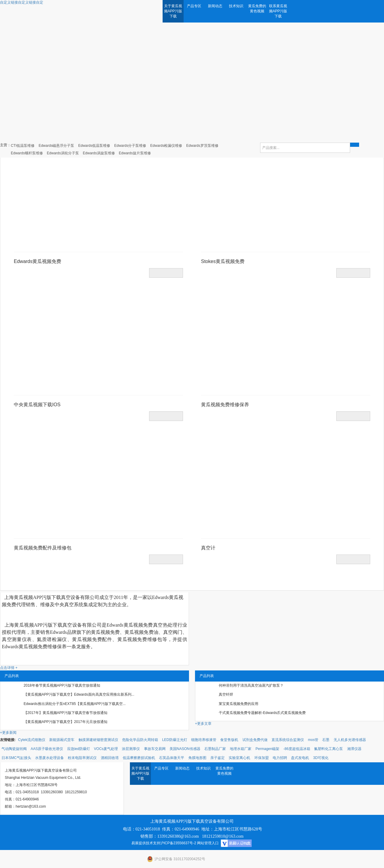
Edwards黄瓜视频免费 (37, 261)
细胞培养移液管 (204, 740)
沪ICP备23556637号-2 (178, 843)
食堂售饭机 (229, 740)
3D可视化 (321, 758)
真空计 (208, 548)
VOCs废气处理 (106, 749)
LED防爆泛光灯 (174, 740)
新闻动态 (215, 6)
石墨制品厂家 (215, 749)
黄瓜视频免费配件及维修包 (43, 548)
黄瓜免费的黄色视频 (257, 9)
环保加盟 (262, 758)
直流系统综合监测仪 (288, 740)
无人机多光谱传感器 (350, 740)
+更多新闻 (8, 733)
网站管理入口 (208, 843)
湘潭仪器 (354, 749)
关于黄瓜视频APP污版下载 (173, 11)
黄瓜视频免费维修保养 (225, 405)
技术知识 (236, 6)
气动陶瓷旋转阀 (14, 749)
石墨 (326, 740)
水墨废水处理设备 (49, 758)
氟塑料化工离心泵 (328, 749)
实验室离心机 (239, 758)
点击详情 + (9, 668)
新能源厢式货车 (62, 740)
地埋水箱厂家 (241, 749)
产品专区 (194, 6)
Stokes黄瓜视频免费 (223, 261)
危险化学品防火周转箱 (140, 740)
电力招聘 (280, 758)
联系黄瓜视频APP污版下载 (278, 11)
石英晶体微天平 (172, 758)
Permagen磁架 (267, 749)
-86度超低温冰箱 (297, 749)
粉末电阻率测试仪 (82, 758)
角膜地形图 (197, 758)
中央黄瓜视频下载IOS (37, 405)
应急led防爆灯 (79, 749)
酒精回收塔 (110, 758)
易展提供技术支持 (146, 843)
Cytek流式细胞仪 (32, 740)
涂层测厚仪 (131, 749)
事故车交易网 (155, 749)
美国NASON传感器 (185, 749)
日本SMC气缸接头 (16, 758)
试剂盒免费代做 (255, 740)
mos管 (313, 740)
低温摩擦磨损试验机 (139, 758)
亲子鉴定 (217, 758)
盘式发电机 (300, 758)
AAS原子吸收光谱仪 (47, 749)
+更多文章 (203, 724)
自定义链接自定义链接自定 (22, 2)
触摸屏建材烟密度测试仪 (98, 740)
